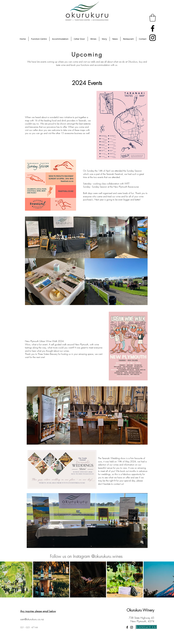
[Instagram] (153, 38)
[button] (153, 18)
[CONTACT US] (146, 627)
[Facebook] (153, 28)
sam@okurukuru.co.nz (32, 619)
